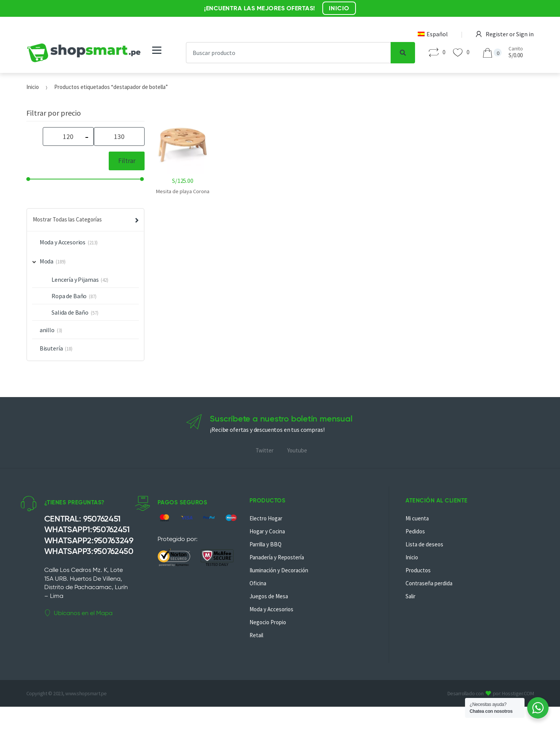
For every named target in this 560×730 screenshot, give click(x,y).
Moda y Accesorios (63, 242)
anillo (47, 330)
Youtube (297, 450)
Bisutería (51, 348)
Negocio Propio (268, 622)
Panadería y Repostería (277, 557)
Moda (43, 261)
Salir (410, 596)
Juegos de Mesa (269, 596)
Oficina (258, 583)
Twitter (265, 450)
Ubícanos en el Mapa (78, 613)
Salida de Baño (70, 312)
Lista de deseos (424, 544)
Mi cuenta (417, 518)
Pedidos (415, 531)
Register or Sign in (505, 34)
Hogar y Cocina (267, 531)
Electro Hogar (266, 518)
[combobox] (288, 53)
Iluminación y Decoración (279, 570)
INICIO (339, 8)
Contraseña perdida (429, 583)
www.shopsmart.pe (86, 693)
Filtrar (127, 161)
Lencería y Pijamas (75, 279)
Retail (256, 635)
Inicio (33, 87)
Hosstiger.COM (518, 693)
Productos (418, 570)
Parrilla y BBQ (266, 544)
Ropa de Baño (69, 296)
